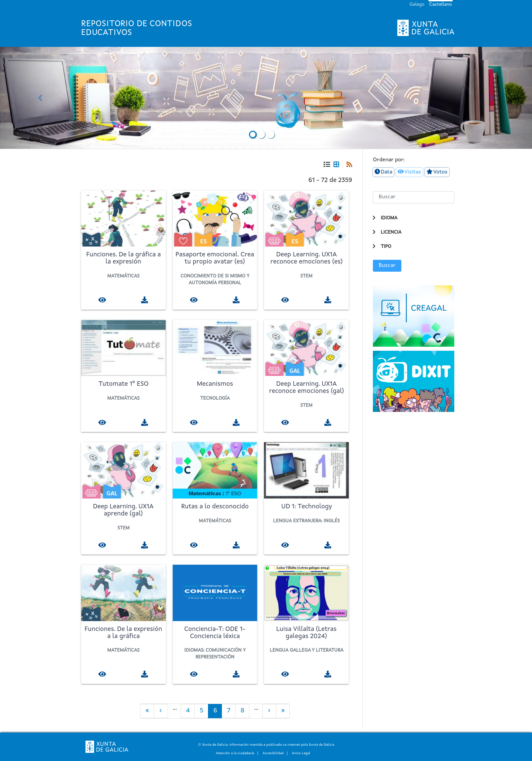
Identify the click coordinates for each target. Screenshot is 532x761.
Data (386, 172)
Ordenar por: (389, 160)
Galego (417, 4)
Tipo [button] (386, 247)
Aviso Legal (301, 753)
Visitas (413, 172)
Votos (440, 172)
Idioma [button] (389, 218)
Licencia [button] (391, 232)
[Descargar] (145, 300)
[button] (40, 98)
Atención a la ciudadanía (235, 753)
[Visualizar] (102, 300)
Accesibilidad (273, 753)
